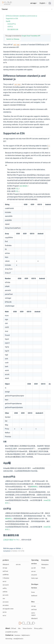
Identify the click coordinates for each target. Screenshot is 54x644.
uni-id (4, 581)
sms (4, 598)
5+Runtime (6, 578)
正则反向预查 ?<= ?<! (12, 540)
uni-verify (6, 595)
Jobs (19, 628)
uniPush (5, 592)
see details (24, 186)
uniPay (5, 588)
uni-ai (4, 616)
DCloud (14, 628)
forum (33, 592)
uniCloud (5, 571)
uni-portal (34, 575)
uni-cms (18, 564)
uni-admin (6, 605)
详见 (18, 189)
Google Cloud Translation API (31, 36)
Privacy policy (38, 628)
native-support (33, 614)
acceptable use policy (11, 632)
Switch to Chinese (13, 39)
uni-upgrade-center (8, 609)
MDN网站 (35, 487)
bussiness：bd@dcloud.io (22, 635)
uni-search (6, 585)
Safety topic (35, 578)
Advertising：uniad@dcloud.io (14, 639)
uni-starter (6, 602)
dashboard (34, 596)
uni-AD (33, 568)
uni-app (33, 3)
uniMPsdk (6, 575)
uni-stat (33, 571)
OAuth (43, 568)
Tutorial (5, 9)
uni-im (5, 612)
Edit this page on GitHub (12, 548)
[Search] (50, 3)
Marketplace (45, 564)
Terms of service (27, 628)
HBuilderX (6, 564)
